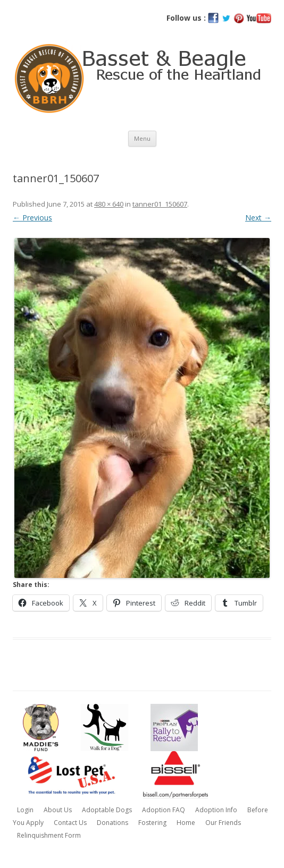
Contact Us (70, 823)
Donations (112, 823)
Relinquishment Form (49, 835)
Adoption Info (216, 810)
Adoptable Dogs (107, 810)
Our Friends (223, 823)
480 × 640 (109, 204)
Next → (258, 218)
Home (186, 823)
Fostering (152, 823)
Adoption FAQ (164, 810)
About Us (58, 810)
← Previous (32, 218)
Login (25, 810)
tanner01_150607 (160, 204)
